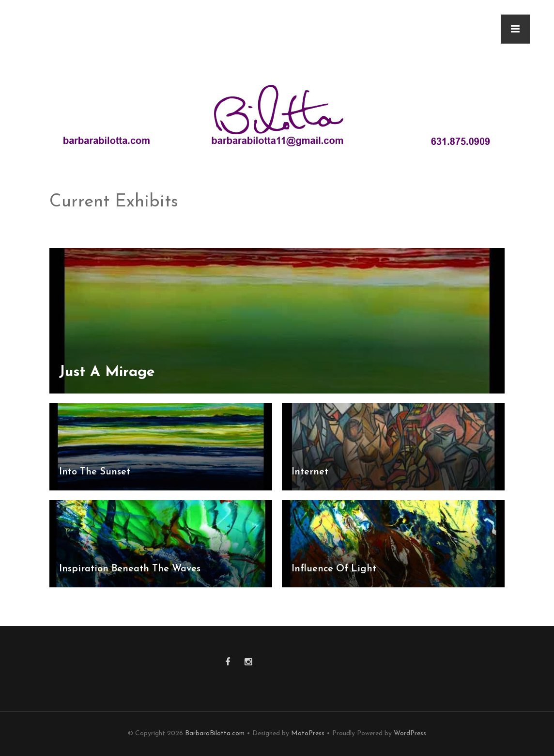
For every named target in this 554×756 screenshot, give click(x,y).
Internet (310, 472)
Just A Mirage (107, 372)
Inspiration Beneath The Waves (130, 569)
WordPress (410, 733)
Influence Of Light (334, 569)
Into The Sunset (95, 472)
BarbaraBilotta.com (215, 733)
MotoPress (308, 733)
